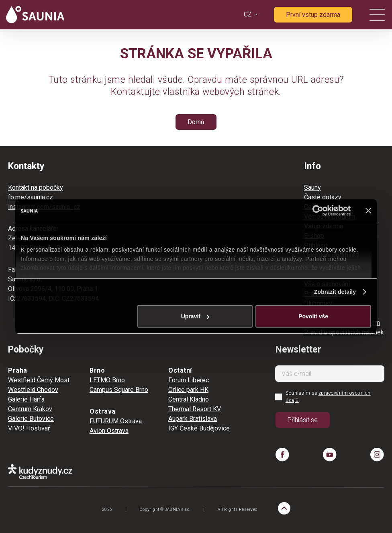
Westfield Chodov (33, 390)
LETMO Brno (107, 380)
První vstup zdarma (313, 15)
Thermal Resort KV (195, 409)
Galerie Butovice (31, 419)
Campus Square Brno (119, 390)
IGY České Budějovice (199, 428)
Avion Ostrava (109, 431)
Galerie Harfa (26, 399)
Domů (196, 122)
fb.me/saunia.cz (31, 197)
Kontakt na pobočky (36, 188)
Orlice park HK (188, 390)
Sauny (312, 188)
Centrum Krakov (30, 409)
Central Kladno (189, 399)
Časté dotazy (323, 197)
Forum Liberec (189, 380)
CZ (248, 14)
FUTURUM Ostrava (116, 421)
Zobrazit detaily (335, 292)
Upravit (195, 316)
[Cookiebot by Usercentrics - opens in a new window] (315, 211)
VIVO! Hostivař (29, 428)
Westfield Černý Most (39, 380)
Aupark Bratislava (193, 419)
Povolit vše (313, 316)
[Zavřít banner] (368, 211)
